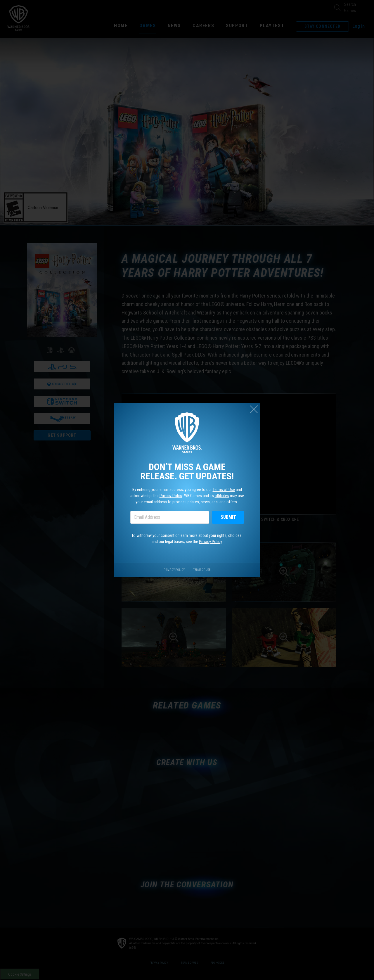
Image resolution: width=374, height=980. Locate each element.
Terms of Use (224, 490)
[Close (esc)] (254, 409)
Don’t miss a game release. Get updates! (187, 471)
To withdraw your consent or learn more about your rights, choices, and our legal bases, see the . (187, 539)
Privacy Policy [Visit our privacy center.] (174, 570)
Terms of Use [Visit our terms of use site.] (202, 570)
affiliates (222, 496)
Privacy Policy (171, 496)
